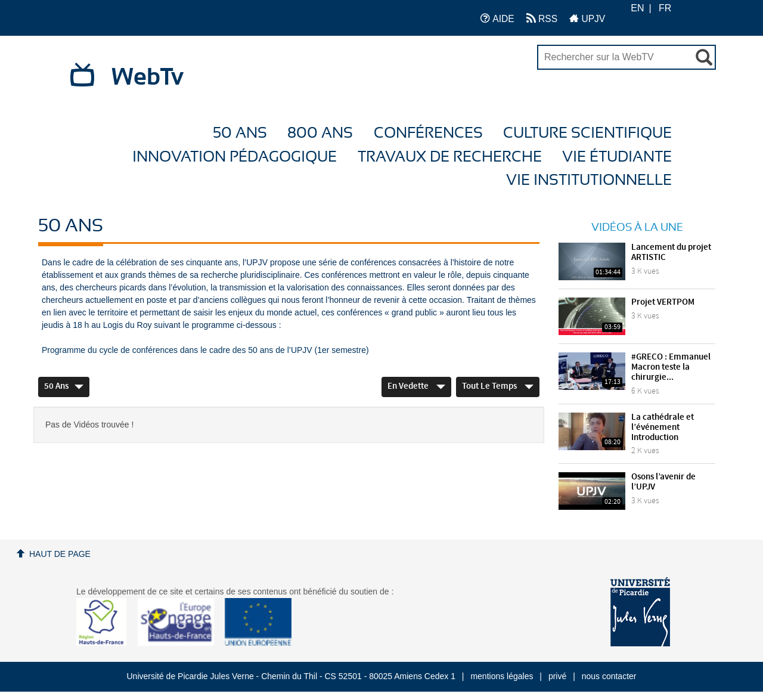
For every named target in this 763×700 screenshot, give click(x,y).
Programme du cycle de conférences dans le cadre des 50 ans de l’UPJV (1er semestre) (205, 350)
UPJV (587, 18)
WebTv (148, 78)
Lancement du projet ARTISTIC (671, 253)
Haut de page (60, 554)
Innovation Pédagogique (235, 157)
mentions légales (502, 676)
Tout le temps (498, 386)
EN (637, 8)
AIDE (497, 18)
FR (665, 8)
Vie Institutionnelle (589, 180)
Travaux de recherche (450, 157)
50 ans (240, 133)
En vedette (416, 386)
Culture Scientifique (587, 133)
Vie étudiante (617, 157)
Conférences (428, 133)
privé (557, 676)
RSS (542, 18)
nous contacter (609, 676)
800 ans (320, 133)
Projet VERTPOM (663, 302)
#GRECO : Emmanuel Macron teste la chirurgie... (671, 367)
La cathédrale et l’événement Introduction (663, 428)
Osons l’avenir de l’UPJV (663, 482)
